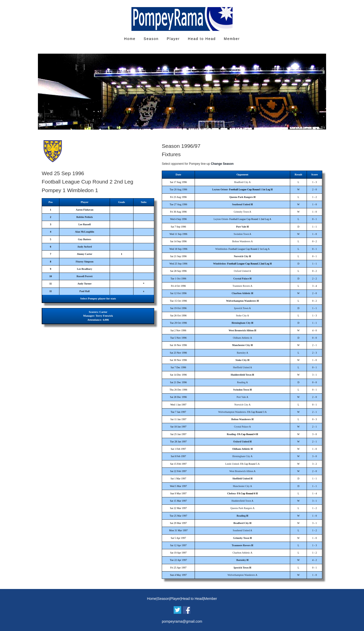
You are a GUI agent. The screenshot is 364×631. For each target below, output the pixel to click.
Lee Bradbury (84, 269)
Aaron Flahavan (85, 210)
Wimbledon (221, 249)
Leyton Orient (220, 189)
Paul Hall (84, 291)
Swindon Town (241, 234)
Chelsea (231, 493)
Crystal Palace (241, 279)
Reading (241, 382)
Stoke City (241, 315)
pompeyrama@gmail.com (182, 621)
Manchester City (241, 345)
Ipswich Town (241, 308)
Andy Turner (85, 284)
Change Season (222, 164)
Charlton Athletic (241, 293)
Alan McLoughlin (85, 232)
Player (173, 39)
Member (232, 39)
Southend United (241, 204)
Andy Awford (85, 247)
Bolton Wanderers (241, 241)
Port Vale (241, 227)
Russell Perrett (85, 276)
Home (130, 39)
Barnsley (241, 353)
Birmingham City (241, 323)
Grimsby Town (241, 212)
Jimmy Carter (85, 254)
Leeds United (232, 464)
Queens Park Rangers (241, 197)
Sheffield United (241, 367)
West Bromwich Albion (241, 330)
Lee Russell (85, 224)
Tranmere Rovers (241, 286)
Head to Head (202, 39)
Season (151, 39)
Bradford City (241, 182)
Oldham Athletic (241, 338)
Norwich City (241, 256)
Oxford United (241, 271)
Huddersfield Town (241, 375)
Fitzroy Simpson (84, 262)
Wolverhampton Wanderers (241, 301)
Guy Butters (85, 239)
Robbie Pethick (85, 217)
